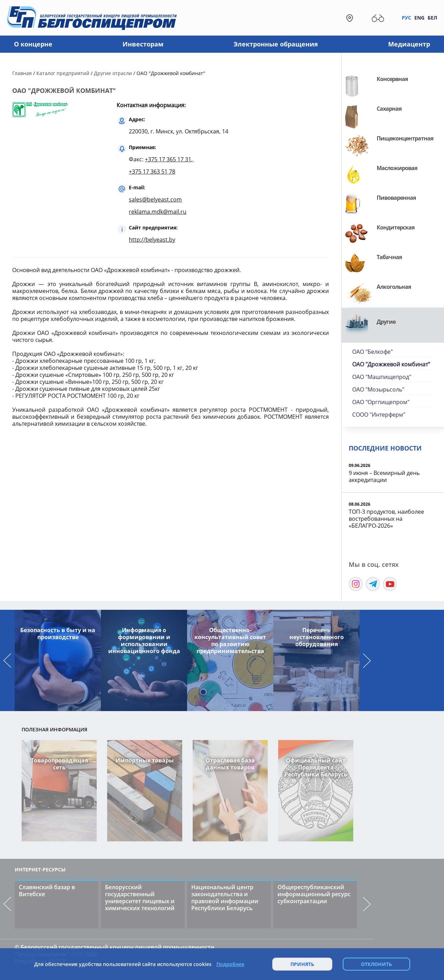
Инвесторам (143, 44)
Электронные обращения (276, 44)
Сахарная (389, 109)
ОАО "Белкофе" (372, 352)
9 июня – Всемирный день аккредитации (384, 476)
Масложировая (397, 168)
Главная (22, 73)
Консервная (392, 79)
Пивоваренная (396, 198)
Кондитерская (395, 227)
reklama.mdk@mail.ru (158, 212)
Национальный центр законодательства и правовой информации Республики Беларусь (225, 898)
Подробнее (230, 964)
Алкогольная (394, 287)
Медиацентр (409, 44)
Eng (419, 18)
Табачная (389, 257)
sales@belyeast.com (155, 199)
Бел (432, 18)
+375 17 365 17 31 (168, 159)
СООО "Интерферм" (379, 415)
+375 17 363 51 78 (152, 171)
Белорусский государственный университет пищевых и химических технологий (140, 898)
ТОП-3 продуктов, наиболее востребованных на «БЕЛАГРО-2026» (386, 519)
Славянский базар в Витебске (47, 891)
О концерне (33, 44)
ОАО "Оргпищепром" (381, 402)
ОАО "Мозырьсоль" (378, 389)
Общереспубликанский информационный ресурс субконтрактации (314, 894)
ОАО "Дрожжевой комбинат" (391, 364)
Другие (386, 322)
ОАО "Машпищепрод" (382, 377)
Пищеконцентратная (405, 138)
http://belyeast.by (152, 240)
